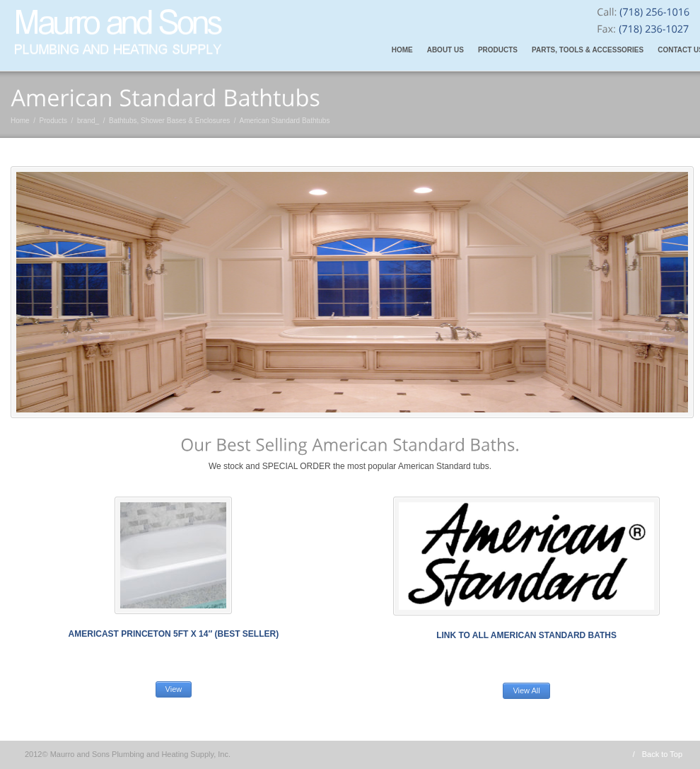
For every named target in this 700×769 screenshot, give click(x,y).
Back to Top (662, 754)
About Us (445, 50)
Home (402, 50)
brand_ (88, 121)
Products (498, 50)
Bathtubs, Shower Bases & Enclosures (169, 121)
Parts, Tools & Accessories (588, 50)
